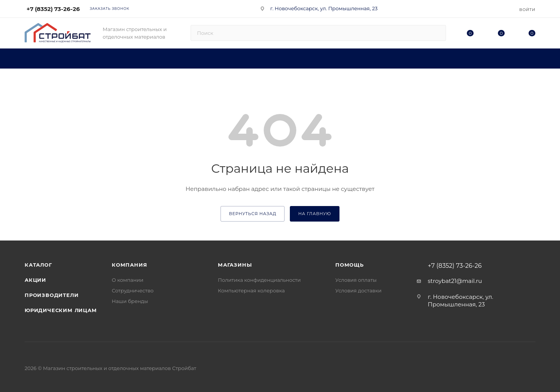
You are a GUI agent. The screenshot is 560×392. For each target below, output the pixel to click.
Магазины (235, 265)
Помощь (350, 265)
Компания (129, 265)
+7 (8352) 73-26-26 (53, 9)
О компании (127, 280)
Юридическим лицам (61, 310)
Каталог (38, 265)
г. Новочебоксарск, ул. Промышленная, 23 (324, 8)
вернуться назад (253, 214)
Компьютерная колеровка (251, 290)
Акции (35, 280)
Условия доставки (358, 290)
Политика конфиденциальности (259, 280)
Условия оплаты (356, 280)
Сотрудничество (133, 290)
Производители (52, 295)
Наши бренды (130, 301)
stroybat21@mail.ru (455, 281)
